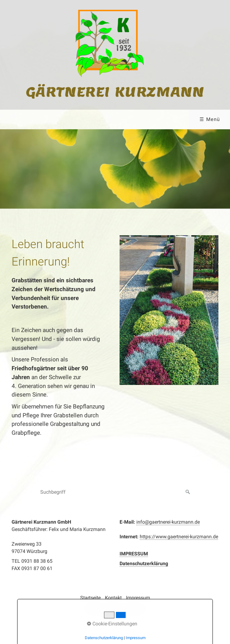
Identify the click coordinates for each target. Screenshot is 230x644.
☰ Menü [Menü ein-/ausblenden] (210, 119)
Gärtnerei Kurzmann (115, 92)
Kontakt (113, 598)
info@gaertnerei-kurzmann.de (168, 522)
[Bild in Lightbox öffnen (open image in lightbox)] (169, 310)
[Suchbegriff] (115, 492)
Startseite (90, 598)
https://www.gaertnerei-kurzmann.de (179, 537)
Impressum (138, 598)
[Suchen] (188, 492)
